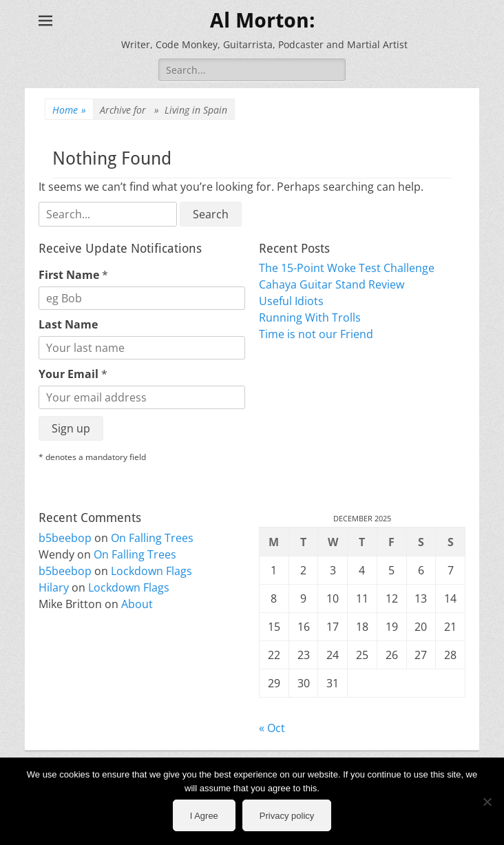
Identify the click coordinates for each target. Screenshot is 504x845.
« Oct (272, 728)
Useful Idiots (291, 301)
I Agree (204, 816)
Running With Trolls (310, 317)
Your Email (73, 374)
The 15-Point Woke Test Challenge (347, 268)
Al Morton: (263, 20)
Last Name (68, 324)
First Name (73, 275)
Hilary (54, 587)
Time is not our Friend (316, 334)
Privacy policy (287, 816)
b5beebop (65, 538)
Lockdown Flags (151, 571)
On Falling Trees (152, 538)
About (137, 604)
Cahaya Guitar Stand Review (332, 284)
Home (69, 110)
